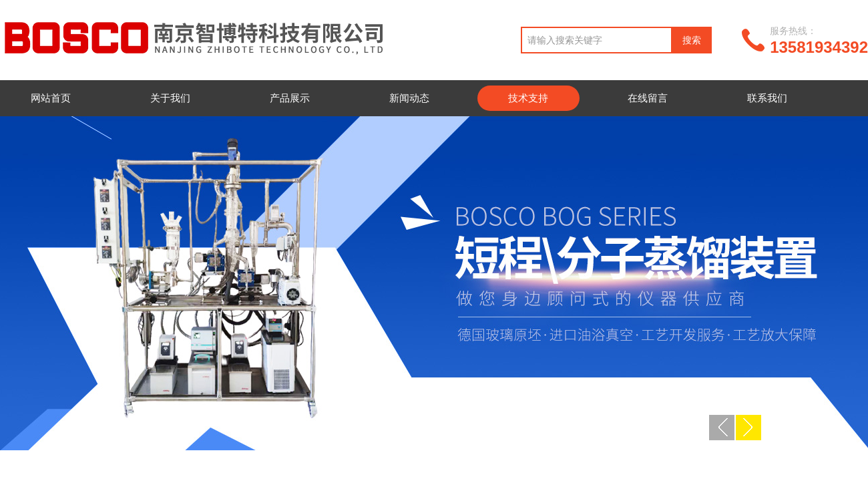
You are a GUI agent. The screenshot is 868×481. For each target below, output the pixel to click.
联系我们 (767, 98)
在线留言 (648, 98)
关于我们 (170, 98)
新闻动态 (409, 98)
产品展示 (290, 98)
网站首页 (51, 98)
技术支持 (528, 98)
